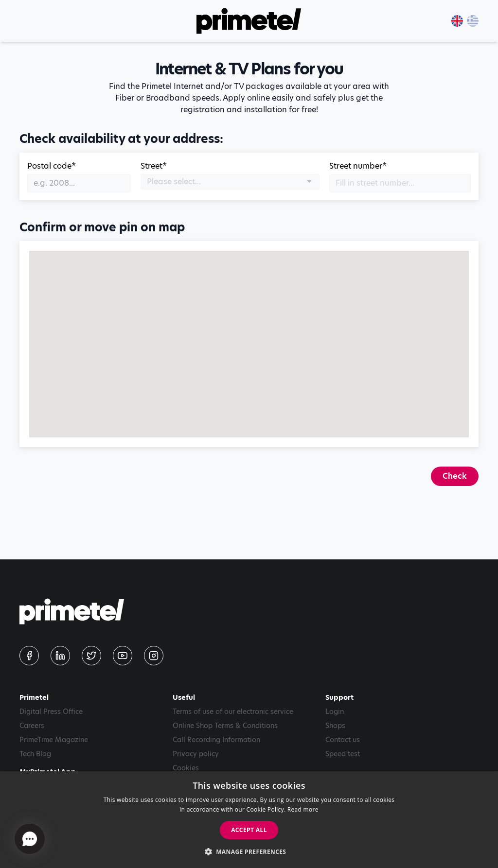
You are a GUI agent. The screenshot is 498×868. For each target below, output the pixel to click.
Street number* (358, 166)
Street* (154, 166)
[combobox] (230, 182)
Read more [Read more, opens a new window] (303, 809)
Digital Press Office (51, 712)
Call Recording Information (216, 740)
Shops (335, 726)
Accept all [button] (249, 830)
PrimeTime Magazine (54, 740)
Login (335, 712)
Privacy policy (196, 754)
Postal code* (52, 166)
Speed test (343, 754)
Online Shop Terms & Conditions (225, 726)
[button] (249, 851)
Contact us (343, 740)
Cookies (186, 768)
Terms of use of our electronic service (233, 712)
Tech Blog (35, 754)
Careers (32, 726)
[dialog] (249, 820)
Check (455, 476)
